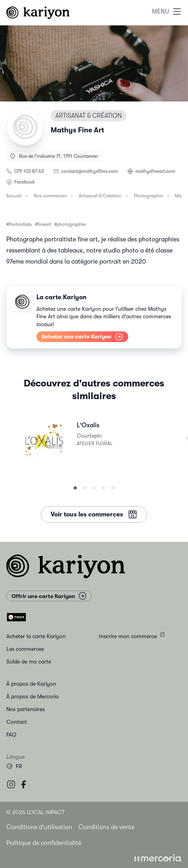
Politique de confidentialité (44, 843)
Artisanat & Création (100, 196)
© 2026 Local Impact (35, 812)
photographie (71, 224)
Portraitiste (20, 224)
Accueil (14, 196)
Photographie (148, 196)
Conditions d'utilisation (39, 827)
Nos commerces (50, 196)
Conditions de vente (106, 827)
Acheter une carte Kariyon (82, 337)
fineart (44, 224)
